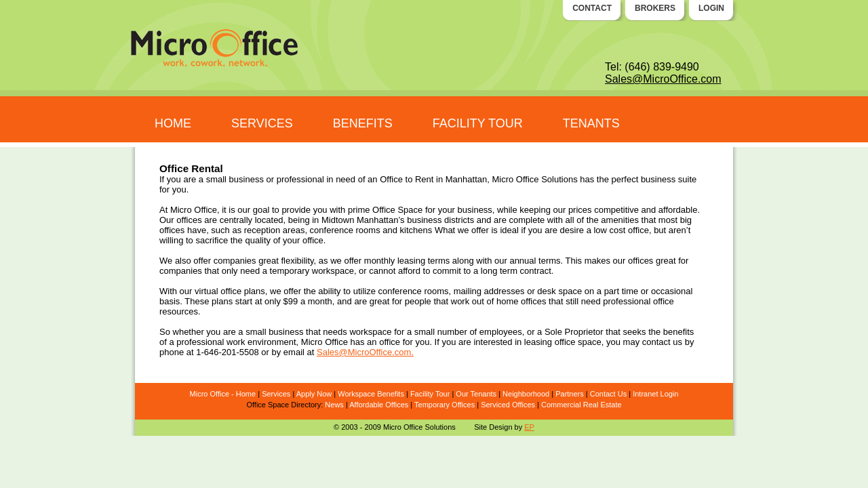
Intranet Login (655, 394)
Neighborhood (526, 394)
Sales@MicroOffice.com (663, 79)
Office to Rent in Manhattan (433, 179)
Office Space (397, 210)
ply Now (318, 394)
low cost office (621, 230)
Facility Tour (430, 394)
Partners (570, 394)
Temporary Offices (445, 405)
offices (640, 261)
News (334, 405)
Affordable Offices (379, 405)
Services (276, 394)
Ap (301, 394)
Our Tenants (476, 394)
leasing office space (563, 342)
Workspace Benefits (371, 394)
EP (529, 427)
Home (246, 394)
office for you (404, 342)
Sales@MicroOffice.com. (365, 352)
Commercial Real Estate (581, 405)
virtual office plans (230, 291)
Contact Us (608, 394)
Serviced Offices (508, 405)
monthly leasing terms (407, 261)
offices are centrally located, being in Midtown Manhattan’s (290, 220)
